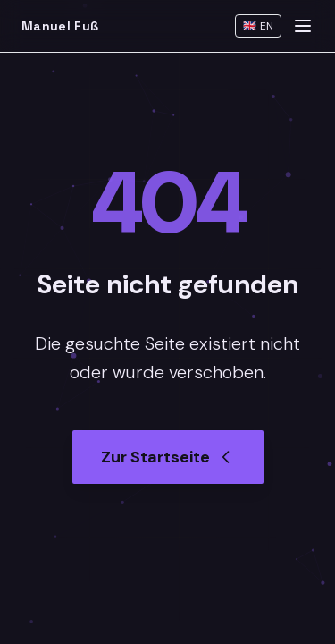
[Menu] (303, 26)
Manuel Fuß (60, 26)
